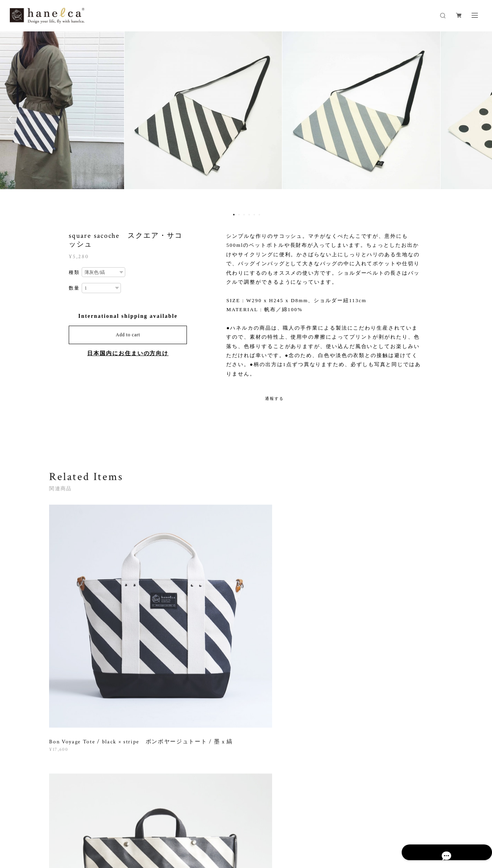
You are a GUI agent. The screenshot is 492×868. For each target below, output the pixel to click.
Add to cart (128, 335)
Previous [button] (12, 120)
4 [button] (249, 215)
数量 (74, 288)
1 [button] (234, 215)
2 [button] (239, 215)
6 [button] (260, 215)
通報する (274, 398)
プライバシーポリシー (138, 825)
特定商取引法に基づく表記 (198, 825)
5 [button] (254, 215)
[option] (246, 120)
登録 (386, 730)
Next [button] (480, 120)
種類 (74, 273)
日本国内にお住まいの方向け (128, 353)
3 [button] (244, 215)
